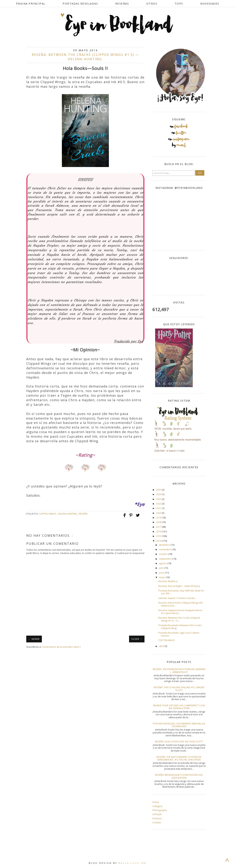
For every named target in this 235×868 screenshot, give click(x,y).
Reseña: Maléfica (168, 581)
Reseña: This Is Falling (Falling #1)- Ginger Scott (179, 689)
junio (162, 573)
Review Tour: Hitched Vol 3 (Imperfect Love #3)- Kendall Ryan (179, 707)
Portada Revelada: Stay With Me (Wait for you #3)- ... (181, 592)
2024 (159, 494)
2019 (159, 518)
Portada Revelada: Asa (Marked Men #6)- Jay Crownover (179, 725)
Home (156, 802)
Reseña (83, 514)
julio (162, 568)
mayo (162, 577)
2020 (159, 513)
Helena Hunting (68, 514)
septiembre (166, 559)
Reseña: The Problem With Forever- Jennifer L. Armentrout (179, 671)
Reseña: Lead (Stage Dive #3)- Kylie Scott (179, 741)
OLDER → (137, 639)
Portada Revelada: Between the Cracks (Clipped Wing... (180, 627)
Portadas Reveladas (80, 3)
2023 (159, 499)
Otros (152, 3)
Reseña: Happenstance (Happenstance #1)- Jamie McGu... (180, 612)
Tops (179, 3)
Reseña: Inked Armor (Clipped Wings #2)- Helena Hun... (181, 604)
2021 (159, 508)
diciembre (165, 545)
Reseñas (122, 3)
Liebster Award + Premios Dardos (177, 598)
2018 (159, 522)
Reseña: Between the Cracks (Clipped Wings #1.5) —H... (179, 619)
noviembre (165, 549)
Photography (160, 810)
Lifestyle (157, 814)
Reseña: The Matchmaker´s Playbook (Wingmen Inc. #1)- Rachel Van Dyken (179, 758)
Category (157, 806)
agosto (163, 563)
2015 (159, 536)
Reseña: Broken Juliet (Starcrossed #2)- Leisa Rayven (179, 776)
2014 (159, 541)
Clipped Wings (48, 514)
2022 (159, 504)
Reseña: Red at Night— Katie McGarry (179, 586)
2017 (159, 527)
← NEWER (34, 639)
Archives (157, 818)
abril (162, 646)
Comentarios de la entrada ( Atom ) (61, 647)
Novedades (210, 3)
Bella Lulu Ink (132, 863)
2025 (159, 490)
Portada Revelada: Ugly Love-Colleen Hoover (179, 634)
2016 (159, 531)
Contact (157, 822)
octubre (164, 554)
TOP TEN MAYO (167, 640)
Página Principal (31, 3)
